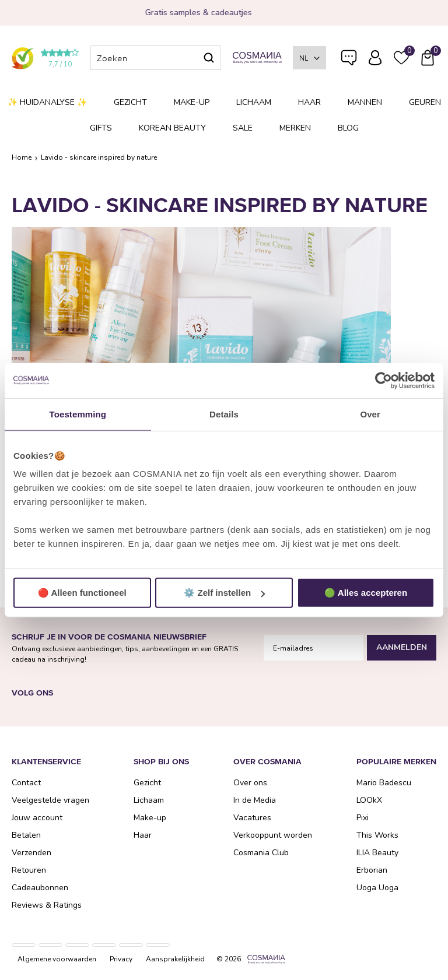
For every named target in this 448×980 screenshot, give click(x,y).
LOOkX (369, 800)
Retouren (29, 870)
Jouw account (37, 818)
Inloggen (375, 58)
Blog (348, 128)
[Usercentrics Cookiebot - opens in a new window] (384, 380)
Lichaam (254, 102)
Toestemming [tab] (78, 414)
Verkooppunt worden (273, 835)
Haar (309, 102)
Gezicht (130, 102)
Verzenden (32, 853)
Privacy (121, 959)
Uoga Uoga (377, 888)
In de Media (255, 800)
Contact (26, 783)
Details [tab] (224, 414)
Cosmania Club (261, 853)
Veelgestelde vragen (349, 60)
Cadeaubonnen (40, 888)
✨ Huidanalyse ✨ (47, 102)
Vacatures (252, 818)
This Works (377, 835)
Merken (295, 128)
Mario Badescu (384, 783)
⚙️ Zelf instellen (224, 593)
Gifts (101, 128)
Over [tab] (370, 414)
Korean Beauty (172, 128)
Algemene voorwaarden (57, 959)
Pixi (363, 818)
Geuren (425, 102)
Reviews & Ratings (47, 905)
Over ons (250, 783)
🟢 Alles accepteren (366, 593)
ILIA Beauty (377, 853)
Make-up (192, 102)
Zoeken (209, 58)
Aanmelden (402, 647)
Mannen (365, 102)
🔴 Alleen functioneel (82, 593)
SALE (243, 128)
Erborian (372, 870)
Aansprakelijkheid (175, 959)
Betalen (26, 835)
